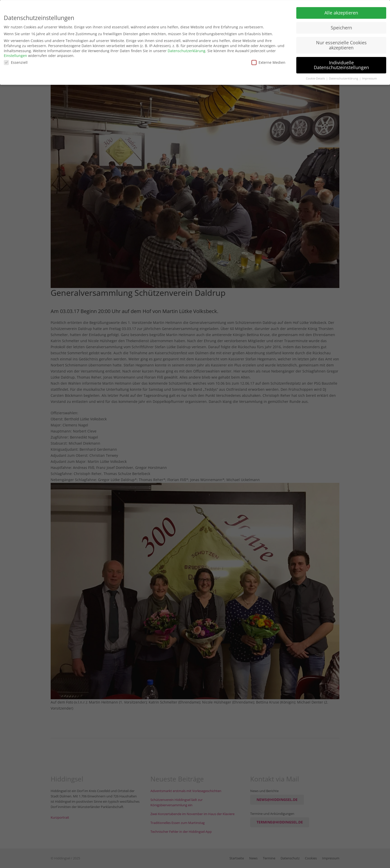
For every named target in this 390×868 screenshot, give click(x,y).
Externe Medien (268, 61)
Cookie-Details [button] (316, 77)
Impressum (369, 77)
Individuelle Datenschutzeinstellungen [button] (341, 63)
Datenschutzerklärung (187, 49)
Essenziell (16, 61)
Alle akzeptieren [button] (341, 11)
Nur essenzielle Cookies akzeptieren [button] (341, 43)
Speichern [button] (341, 26)
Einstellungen (15, 54)
